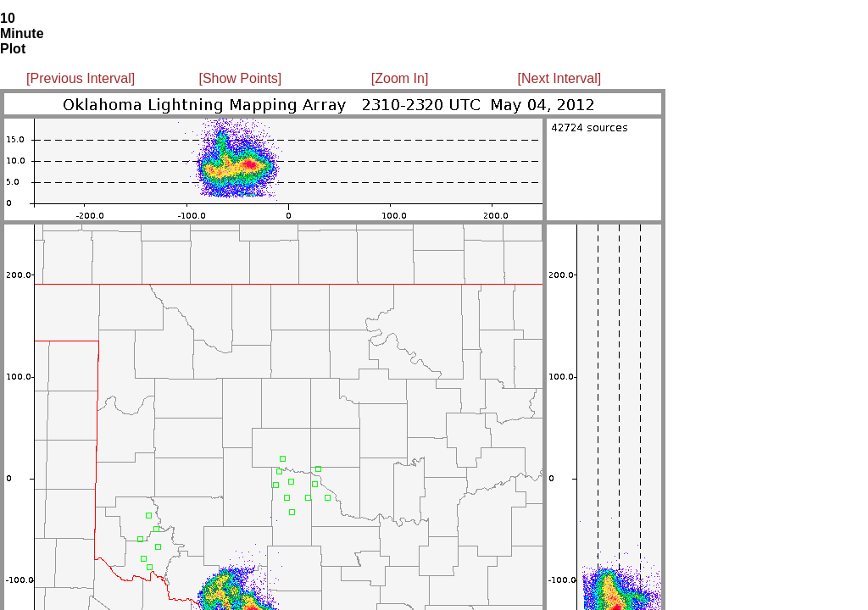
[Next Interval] (560, 78)
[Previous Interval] (81, 78)
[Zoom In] (400, 78)
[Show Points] (240, 78)
